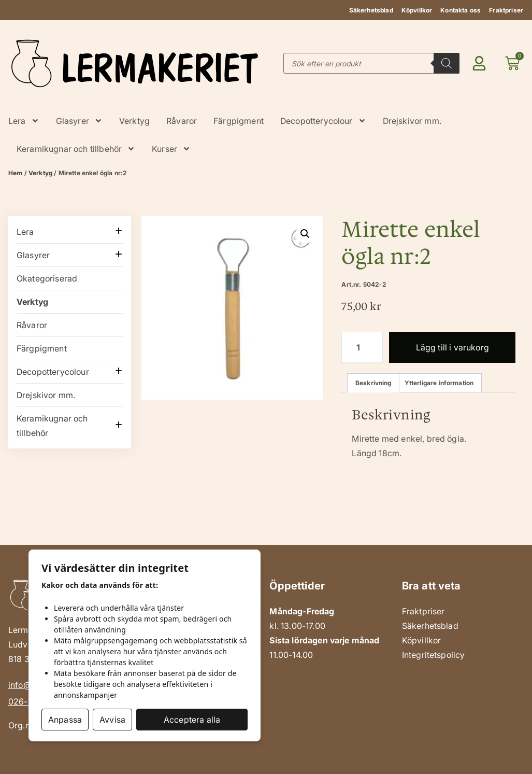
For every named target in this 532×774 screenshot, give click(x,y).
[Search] (447, 63)
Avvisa (112, 720)
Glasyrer (79, 121)
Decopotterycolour (323, 121)
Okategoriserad (47, 278)
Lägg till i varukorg (452, 347)
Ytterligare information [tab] (439, 383)
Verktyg (134, 121)
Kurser (171, 149)
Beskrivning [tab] (373, 383)
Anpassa (65, 720)
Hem (15, 173)
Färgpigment (239, 121)
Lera (24, 121)
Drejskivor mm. (412, 121)
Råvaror (182, 121)
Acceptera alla (192, 720)
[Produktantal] (362, 347)
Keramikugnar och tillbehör (76, 149)
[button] (305, 234)
